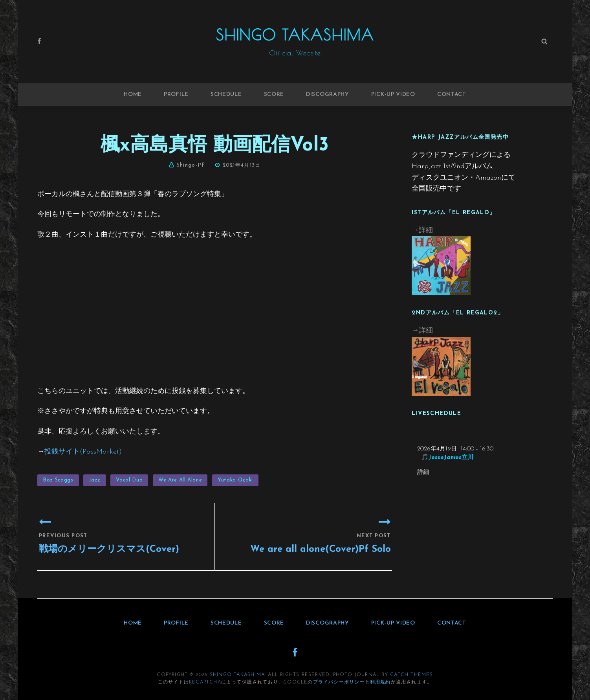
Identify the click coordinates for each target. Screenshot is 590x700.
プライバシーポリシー (339, 682)
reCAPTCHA (205, 682)
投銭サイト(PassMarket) (83, 452)
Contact (452, 95)
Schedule (226, 95)
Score (274, 95)
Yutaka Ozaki (235, 480)
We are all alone (180, 480)
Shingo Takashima (295, 35)
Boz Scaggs (58, 480)
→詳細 (422, 231)
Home (133, 95)
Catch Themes (411, 675)
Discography (328, 95)
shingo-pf (191, 165)
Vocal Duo (129, 480)
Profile (176, 95)
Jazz (95, 480)
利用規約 (380, 682)
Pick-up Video (393, 95)
